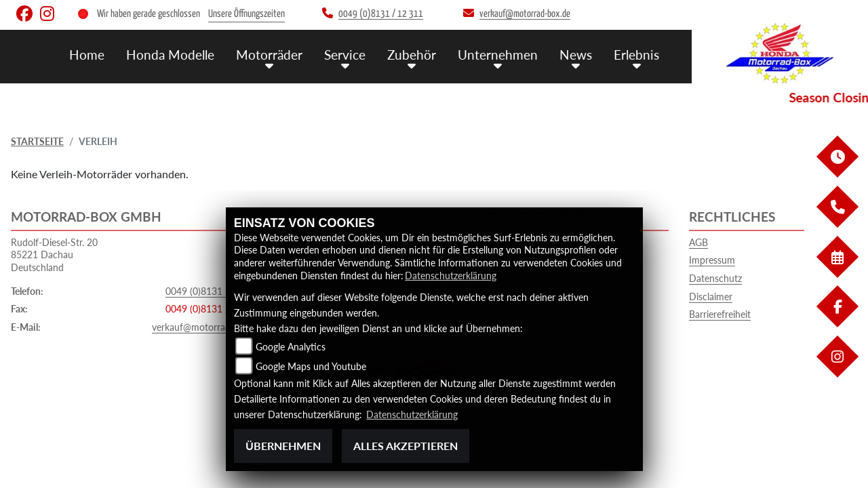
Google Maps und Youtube (311, 366)
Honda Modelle (170, 55)
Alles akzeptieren (406, 446)
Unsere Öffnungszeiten (246, 14)
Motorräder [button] (269, 55)
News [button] (576, 55)
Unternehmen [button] (498, 55)
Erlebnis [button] (636, 55)
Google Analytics (291, 347)
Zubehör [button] (412, 55)
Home (87, 55)
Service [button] (345, 55)
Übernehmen (283, 446)
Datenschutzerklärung (451, 276)
